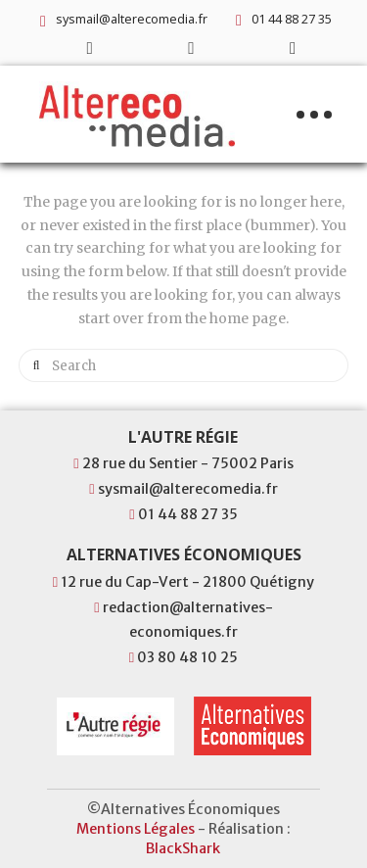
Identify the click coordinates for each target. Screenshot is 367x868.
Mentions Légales (136, 829)
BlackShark (183, 848)
